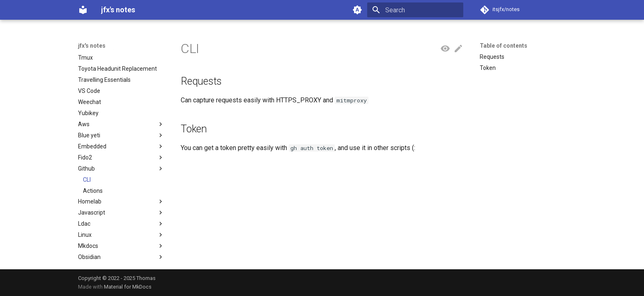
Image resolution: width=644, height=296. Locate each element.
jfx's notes (92, 46)
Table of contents (504, 46)
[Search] (415, 10)
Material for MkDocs (128, 287)
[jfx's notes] (83, 10)
